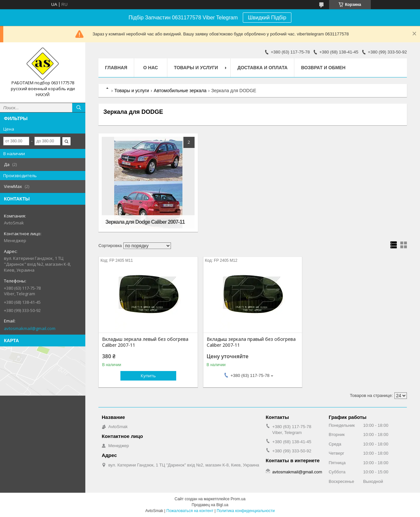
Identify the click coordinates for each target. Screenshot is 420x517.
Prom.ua (238, 499)
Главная (116, 68)
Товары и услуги (196, 68)
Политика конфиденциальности (246, 511)
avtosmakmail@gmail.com (30, 328)
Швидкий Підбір (267, 18)
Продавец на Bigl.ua (210, 505)
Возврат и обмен (323, 68)
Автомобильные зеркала (180, 91)
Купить (148, 376)
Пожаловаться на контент (190, 511)
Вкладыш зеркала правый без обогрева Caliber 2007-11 (251, 342)
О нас (151, 68)
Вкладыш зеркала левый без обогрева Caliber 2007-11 (145, 342)
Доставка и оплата (262, 68)
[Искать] (79, 108)
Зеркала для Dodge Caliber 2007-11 (145, 222)
